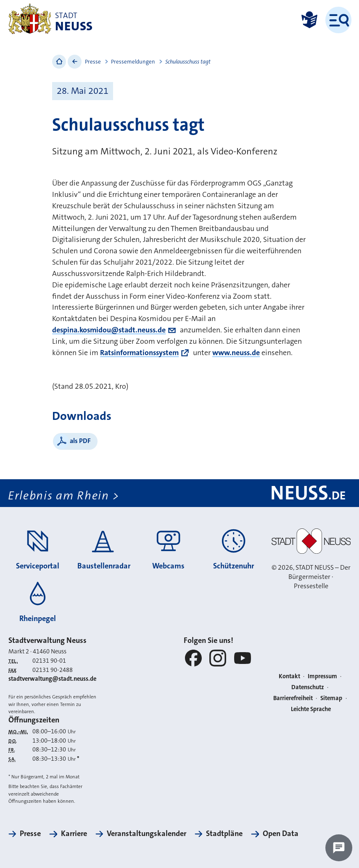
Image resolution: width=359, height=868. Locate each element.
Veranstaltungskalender (147, 833)
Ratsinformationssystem (139, 353)
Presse (93, 62)
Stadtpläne (224, 833)
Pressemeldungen (133, 62)
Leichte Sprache (311, 709)
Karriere (74, 833)
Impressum (322, 676)
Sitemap (331, 698)
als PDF (80, 441)
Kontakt (289, 676)
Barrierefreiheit (293, 698)
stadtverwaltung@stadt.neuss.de (52, 679)
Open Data (281, 833)
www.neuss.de (236, 353)
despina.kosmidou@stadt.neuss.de (109, 330)
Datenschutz (308, 687)
